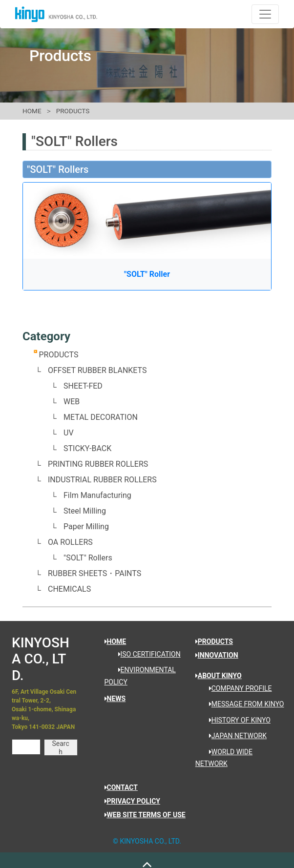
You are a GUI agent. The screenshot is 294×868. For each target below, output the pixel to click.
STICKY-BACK (87, 448)
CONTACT (121, 787)
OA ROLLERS (70, 542)
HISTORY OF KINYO (236, 720)
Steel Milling (85, 511)
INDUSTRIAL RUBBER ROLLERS (102, 480)
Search (61, 747)
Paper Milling (86, 527)
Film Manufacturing (97, 495)
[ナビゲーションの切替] (265, 14)
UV (69, 433)
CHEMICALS (69, 589)
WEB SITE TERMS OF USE (145, 815)
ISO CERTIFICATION (146, 654)
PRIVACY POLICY (133, 801)
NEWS (115, 699)
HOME (32, 111)
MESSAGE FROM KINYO (243, 704)
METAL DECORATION (101, 417)
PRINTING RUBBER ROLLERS (98, 464)
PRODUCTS (73, 111)
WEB (72, 402)
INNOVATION (217, 655)
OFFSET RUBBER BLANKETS (97, 370)
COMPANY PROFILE (237, 688)
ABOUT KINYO (219, 676)
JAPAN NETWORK (234, 736)
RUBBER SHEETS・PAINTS (94, 573)
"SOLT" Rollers (88, 558)
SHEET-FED (83, 386)
